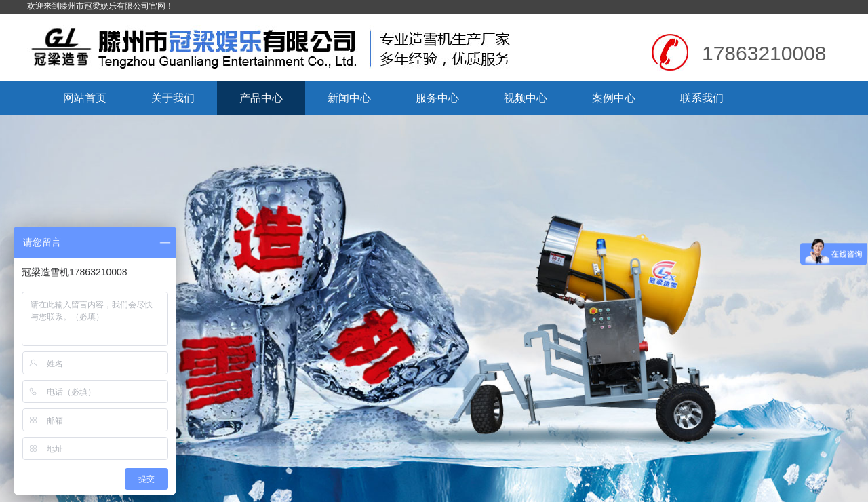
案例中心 (614, 98)
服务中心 (437, 98)
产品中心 (261, 98)
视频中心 (526, 98)
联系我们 (702, 98)
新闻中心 (349, 98)
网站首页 (85, 98)
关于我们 (173, 98)
